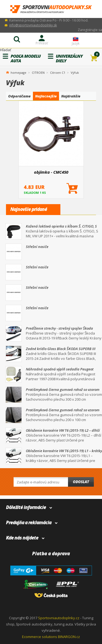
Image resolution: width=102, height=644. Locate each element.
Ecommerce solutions (40, 637)
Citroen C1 (58, 73)
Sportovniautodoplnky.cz (59, 618)
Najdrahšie (71, 96)
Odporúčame (19, 96)
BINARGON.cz (69, 637)
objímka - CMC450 (51, 172)
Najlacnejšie (46, 96)
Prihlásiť (42, 43)
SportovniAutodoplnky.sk (51, 9)
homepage (18, 72)
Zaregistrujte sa (90, 30)
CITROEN (38, 73)
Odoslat (81, 482)
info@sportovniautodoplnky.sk (33, 25)
